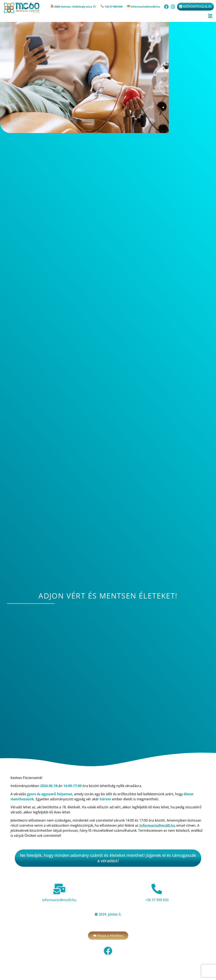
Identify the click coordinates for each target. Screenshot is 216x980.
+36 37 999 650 (157, 900)
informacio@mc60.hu (59, 900)
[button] (210, 16)
